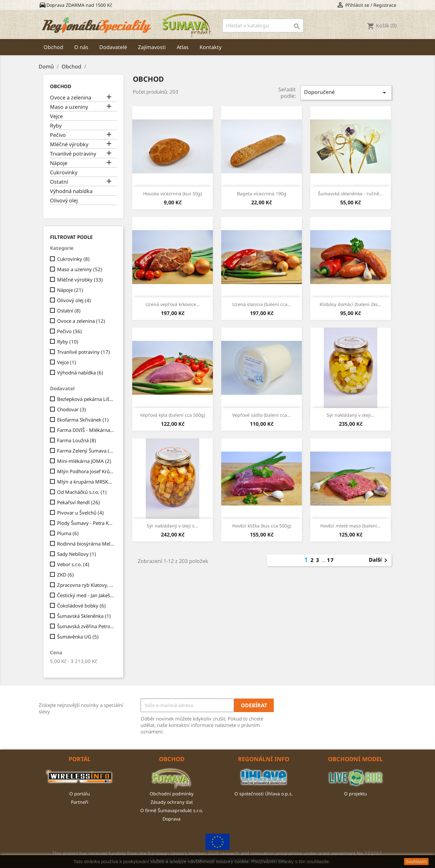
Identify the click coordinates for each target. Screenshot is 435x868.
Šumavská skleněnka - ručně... (351, 194)
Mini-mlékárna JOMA (84, 461)
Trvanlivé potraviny (73, 154)
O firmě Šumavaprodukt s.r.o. (172, 810)
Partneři (80, 802)
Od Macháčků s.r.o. (82, 492)
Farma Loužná (77, 440)
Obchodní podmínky (172, 794)
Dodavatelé (113, 47)
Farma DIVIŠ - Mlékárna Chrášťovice (86, 430)
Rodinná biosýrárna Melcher (86, 544)
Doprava (172, 819)
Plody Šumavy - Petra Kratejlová (86, 523)
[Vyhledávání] (263, 26)
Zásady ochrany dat (172, 802)
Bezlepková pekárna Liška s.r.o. (86, 399)
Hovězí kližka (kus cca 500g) (262, 526)
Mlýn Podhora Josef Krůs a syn (86, 471)
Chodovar (72, 409)
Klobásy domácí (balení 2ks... (351, 304)
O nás (81, 47)
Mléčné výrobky (69, 144)
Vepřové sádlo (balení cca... (262, 415)
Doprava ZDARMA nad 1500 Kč (75, 5)
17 (331, 560)
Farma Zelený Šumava (86, 451)
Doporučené (346, 92)
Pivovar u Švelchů (80, 513)
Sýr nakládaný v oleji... (351, 415)
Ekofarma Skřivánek (83, 420)
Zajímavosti (152, 47)
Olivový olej (64, 201)
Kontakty (211, 47)
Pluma (68, 533)
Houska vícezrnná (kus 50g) (173, 194)
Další (379, 560)
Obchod (53, 47)
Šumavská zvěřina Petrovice (86, 626)
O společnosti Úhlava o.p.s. (264, 794)
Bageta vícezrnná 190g (262, 194)
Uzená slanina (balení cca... (262, 304)
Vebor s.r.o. (73, 564)
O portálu (80, 794)
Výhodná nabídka (71, 191)
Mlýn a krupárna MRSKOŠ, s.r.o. (86, 482)
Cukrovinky (64, 173)
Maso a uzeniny (69, 107)
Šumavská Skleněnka (84, 616)
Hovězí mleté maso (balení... (351, 526)
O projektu (356, 794)
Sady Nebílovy (77, 554)
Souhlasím (416, 862)
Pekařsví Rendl (79, 502)
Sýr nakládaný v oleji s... (173, 526)
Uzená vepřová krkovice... (173, 304)
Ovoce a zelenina (71, 98)
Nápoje (59, 163)
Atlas (183, 47)
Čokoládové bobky (81, 606)
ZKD (65, 575)
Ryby (56, 126)
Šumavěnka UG (78, 637)
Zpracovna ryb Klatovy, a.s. (86, 585)
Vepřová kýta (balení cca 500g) (173, 415)
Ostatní (59, 182)
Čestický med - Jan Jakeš (86, 595)
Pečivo (58, 135)
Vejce (56, 116)
